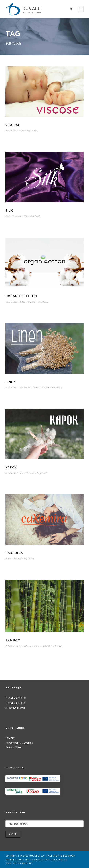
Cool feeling (11, 302)
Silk (9, 211)
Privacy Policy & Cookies (19, 743)
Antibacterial (12, 646)
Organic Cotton (21, 296)
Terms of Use (13, 747)
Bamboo (13, 640)
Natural (17, 216)
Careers (10, 738)
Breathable (11, 130)
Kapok (11, 467)
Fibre (21, 130)
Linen (11, 382)
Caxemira (14, 553)
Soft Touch (32, 130)
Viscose (13, 125)
